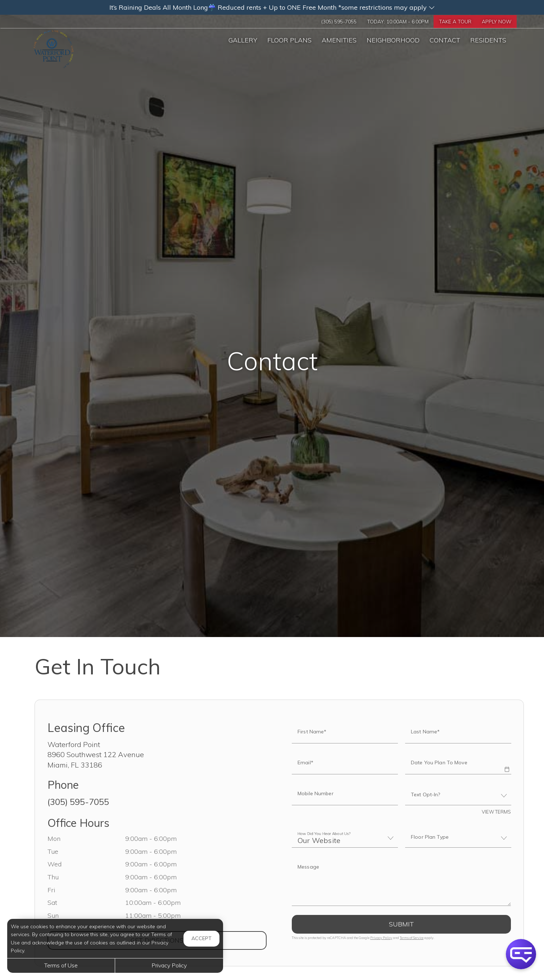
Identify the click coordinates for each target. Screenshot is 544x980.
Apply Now (495, 22)
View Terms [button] (496, 812)
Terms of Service (412, 938)
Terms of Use (61, 965)
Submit (401, 924)
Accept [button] (201, 938)
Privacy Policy (381, 938)
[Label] (401, 882)
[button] (272, 7)
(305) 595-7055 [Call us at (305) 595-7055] (323, 22)
